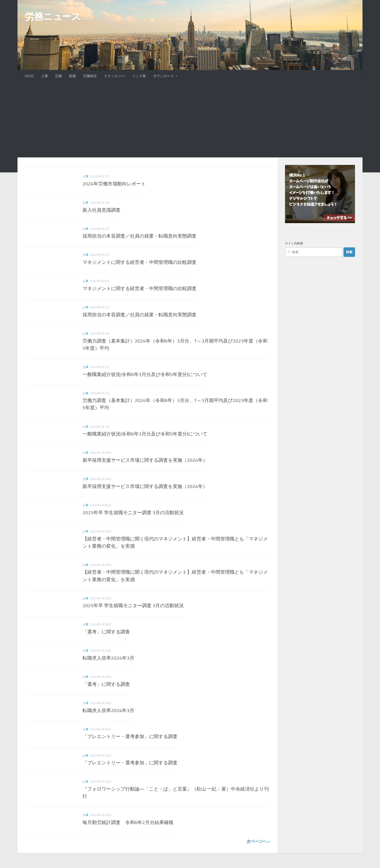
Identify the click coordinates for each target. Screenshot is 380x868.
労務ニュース (53, 16)
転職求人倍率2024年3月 (108, 658)
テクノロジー (114, 76)
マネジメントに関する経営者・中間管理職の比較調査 (139, 262)
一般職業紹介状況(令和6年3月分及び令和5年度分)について (145, 374)
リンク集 (139, 76)
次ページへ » (258, 841)
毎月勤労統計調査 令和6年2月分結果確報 (128, 822)
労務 (58, 76)
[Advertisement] (190, 120)
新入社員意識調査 (101, 210)
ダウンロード (163, 76)
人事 (44, 76)
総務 (72, 76)
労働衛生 (90, 76)
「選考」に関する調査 (106, 632)
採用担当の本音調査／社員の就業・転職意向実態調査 (139, 236)
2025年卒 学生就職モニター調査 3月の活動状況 (133, 513)
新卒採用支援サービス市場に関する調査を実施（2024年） (145, 460)
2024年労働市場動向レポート (114, 184)
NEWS (29, 76)
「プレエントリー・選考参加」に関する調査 (130, 736)
